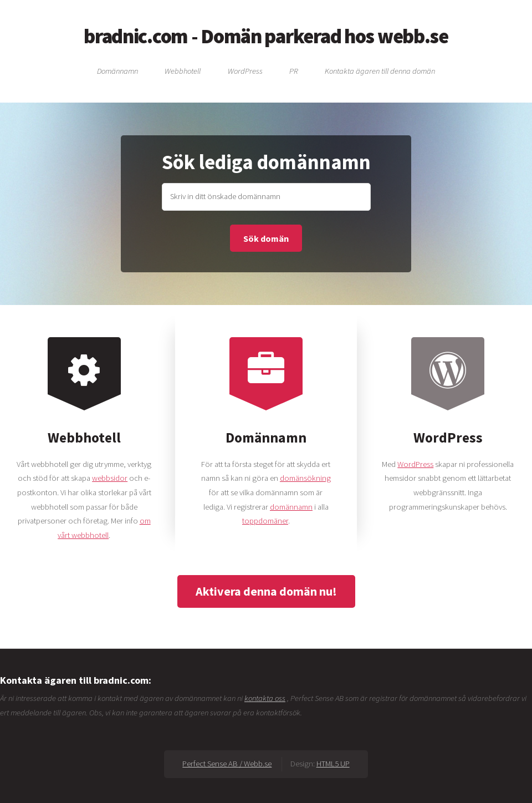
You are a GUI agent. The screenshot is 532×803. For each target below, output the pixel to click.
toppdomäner (265, 521)
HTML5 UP (333, 764)
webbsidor (110, 478)
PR (294, 70)
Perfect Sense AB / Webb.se (227, 764)
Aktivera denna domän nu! (266, 591)
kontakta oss (265, 698)
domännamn (291, 507)
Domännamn (117, 70)
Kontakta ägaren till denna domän (380, 70)
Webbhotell (183, 70)
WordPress (245, 70)
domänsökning (305, 478)
